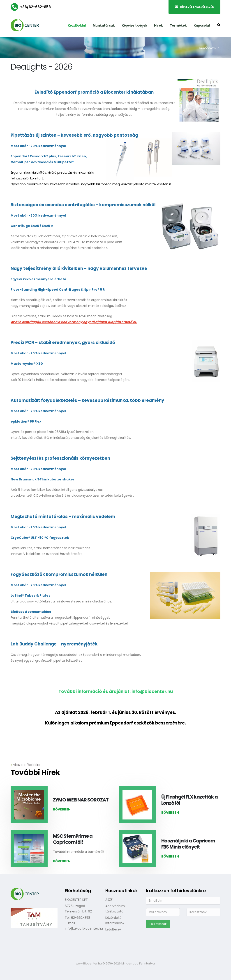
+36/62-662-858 (35, 7)
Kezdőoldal (77, 25)
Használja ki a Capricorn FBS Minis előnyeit (188, 844)
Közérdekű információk (115, 920)
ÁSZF (109, 900)
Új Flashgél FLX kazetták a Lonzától (190, 800)
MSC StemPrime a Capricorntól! (73, 839)
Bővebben (62, 809)
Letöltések (113, 929)
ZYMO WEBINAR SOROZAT (81, 800)
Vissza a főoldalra (25, 765)
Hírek (158, 25)
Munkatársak (104, 25)
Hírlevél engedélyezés (194, 7)
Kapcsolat (202, 25)
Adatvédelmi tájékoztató (115, 909)
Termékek (178, 25)
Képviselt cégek (134, 25)
